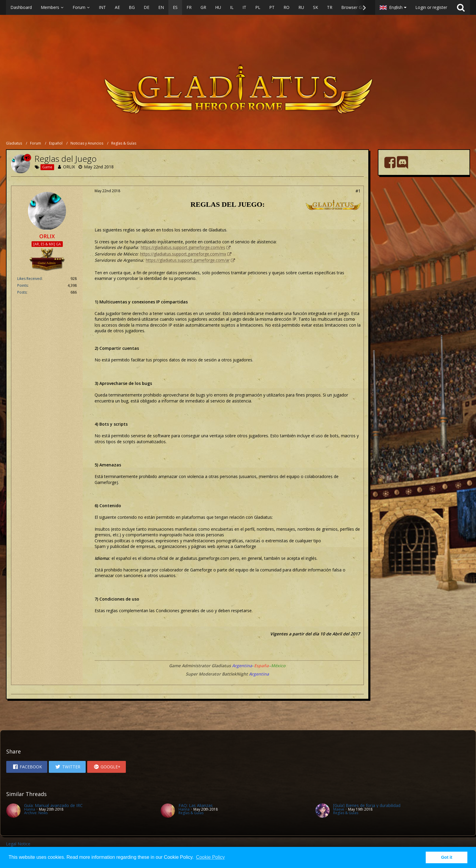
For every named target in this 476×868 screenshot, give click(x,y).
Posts (22, 292)
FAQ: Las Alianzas (196, 805)
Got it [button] (447, 857)
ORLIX (69, 167)
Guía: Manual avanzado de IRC (53, 805)
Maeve (339, 809)
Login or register (431, 7)
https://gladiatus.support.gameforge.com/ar (188, 260)
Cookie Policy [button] (210, 857)
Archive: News (36, 813)
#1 (358, 191)
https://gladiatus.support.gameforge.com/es (183, 247)
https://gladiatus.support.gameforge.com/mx (183, 254)
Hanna (30, 809)
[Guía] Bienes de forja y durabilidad (367, 805)
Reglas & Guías (191, 813)
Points (22, 285)
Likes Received (29, 279)
